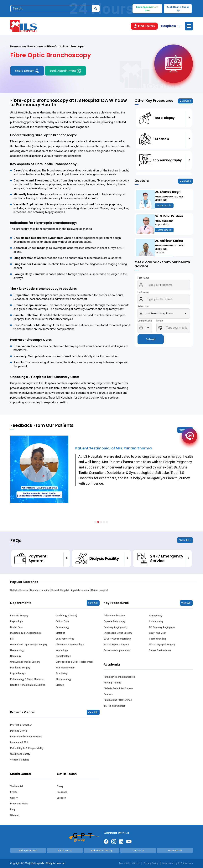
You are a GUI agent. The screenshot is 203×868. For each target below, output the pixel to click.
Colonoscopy (156, 621)
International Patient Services (26, 737)
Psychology (16, 621)
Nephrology (62, 650)
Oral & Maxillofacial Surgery (25, 662)
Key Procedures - (34, 46)
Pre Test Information (21, 725)
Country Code (145, 321)
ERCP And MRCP (158, 633)
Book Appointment (65, 71)
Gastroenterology (65, 639)
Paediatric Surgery (20, 668)
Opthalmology (63, 656)
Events (14, 792)
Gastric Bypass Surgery (116, 645)
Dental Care (16, 627)
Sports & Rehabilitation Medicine (28, 685)
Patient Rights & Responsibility (27, 748)
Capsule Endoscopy (114, 621)
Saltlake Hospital (19, 590)
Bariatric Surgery (19, 616)
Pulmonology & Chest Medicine (27, 679)
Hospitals (168, 26)
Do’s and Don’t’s (19, 731)
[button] (95, 522)
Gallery (14, 798)
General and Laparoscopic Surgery (29, 645)
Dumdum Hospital (40, 590)
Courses (108, 694)
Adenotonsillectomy (115, 616)
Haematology (17, 650)
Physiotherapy (18, 673)
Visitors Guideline (20, 760)
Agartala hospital (80, 590)
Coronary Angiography (116, 627)
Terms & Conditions (129, 863)
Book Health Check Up (178, 9)
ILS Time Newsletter (114, 706)
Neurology (16, 656)
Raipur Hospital (99, 590)
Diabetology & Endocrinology (26, 633)
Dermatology (62, 627)
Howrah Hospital (60, 590)
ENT (12, 639)
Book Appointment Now (147, 9)
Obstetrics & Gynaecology (70, 645)
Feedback (62, 792)
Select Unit (143, 306)
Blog (13, 809)
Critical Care (62, 621)
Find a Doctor (27, 71)
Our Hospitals (175, 850)
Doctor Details (164, 206)
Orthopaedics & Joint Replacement (75, 662)
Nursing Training (112, 683)
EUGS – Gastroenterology (117, 639)
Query (60, 786)
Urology (60, 685)
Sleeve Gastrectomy (160, 650)
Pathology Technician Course (119, 677)
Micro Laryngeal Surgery (162, 645)
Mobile (160, 321)
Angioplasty (156, 616)
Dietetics (60, 633)
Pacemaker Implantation (117, 650)
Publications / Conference (118, 700)
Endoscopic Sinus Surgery (118, 633)
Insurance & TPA (19, 742)
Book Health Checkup (101, 850)
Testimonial (16, 786)
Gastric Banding (158, 639)
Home (14, 46)
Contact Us (138, 850)
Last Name (143, 292)
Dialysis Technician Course (118, 688)
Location (61, 798)
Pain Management (65, 668)
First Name (143, 278)
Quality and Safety (20, 754)
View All (185, 101)
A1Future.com (185, 863)
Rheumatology (63, 679)
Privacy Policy (151, 863)
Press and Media (19, 804)
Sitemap (15, 815)
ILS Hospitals (23, 112)
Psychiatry (61, 673)
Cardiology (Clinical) (66, 616)
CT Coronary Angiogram (162, 627)
